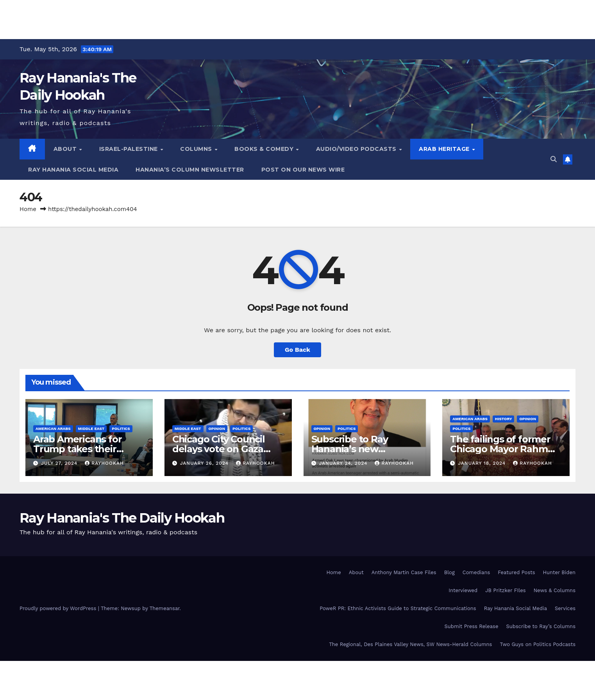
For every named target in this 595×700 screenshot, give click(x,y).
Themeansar (165, 608)
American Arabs (53, 429)
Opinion (217, 429)
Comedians (476, 572)
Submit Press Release (471, 626)
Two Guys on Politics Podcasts (538, 644)
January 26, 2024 (205, 463)
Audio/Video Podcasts (357, 149)
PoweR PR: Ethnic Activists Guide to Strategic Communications (398, 608)
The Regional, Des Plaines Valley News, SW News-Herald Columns (410, 644)
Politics (121, 429)
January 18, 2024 (483, 463)
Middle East (91, 429)
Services (565, 608)
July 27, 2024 (60, 463)
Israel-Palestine (130, 149)
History (504, 419)
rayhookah (104, 463)
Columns (197, 149)
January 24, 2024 (344, 463)
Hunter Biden (559, 572)
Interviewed (463, 590)
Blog (449, 572)
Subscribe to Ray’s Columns (541, 626)
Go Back (297, 350)
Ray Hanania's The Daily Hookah (122, 518)
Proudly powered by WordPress (59, 608)
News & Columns (555, 590)
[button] (554, 159)
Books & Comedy (265, 149)
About (66, 149)
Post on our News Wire (303, 170)
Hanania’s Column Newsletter (190, 170)
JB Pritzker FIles (505, 590)
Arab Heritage (445, 149)
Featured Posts (516, 572)
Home (28, 209)
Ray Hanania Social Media (73, 170)
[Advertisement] (298, 18)
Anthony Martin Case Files (404, 572)
